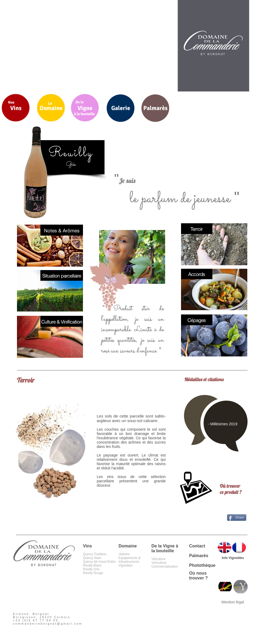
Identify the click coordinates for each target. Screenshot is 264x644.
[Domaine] (51, 108)
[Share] (237, 518)
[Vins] (16, 108)
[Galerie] (121, 108)
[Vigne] (85, 108)
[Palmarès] (155, 108)
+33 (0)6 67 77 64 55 (36, 620)
